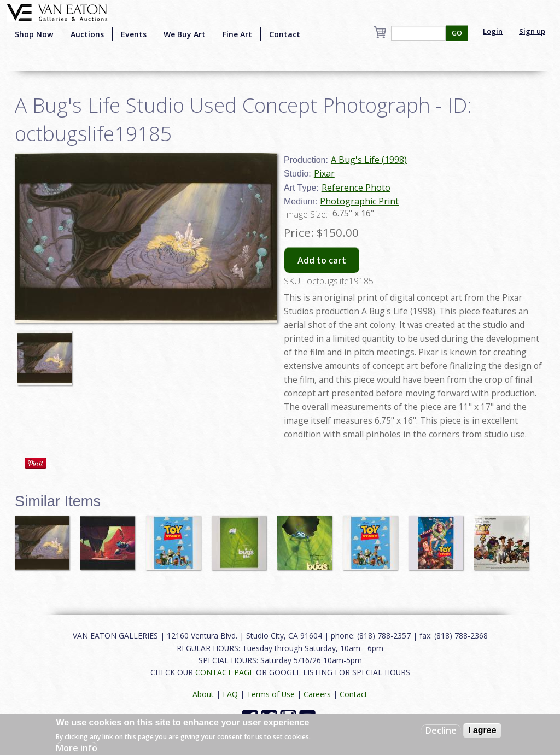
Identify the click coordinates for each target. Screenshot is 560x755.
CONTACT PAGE (224, 672)
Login (493, 31)
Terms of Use (271, 694)
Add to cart (322, 260)
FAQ (230, 694)
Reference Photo (356, 188)
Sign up (532, 31)
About (203, 694)
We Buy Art (185, 34)
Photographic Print (359, 201)
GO (457, 33)
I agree (482, 730)
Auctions (87, 34)
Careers (317, 694)
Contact (285, 34)
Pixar (324, 173)
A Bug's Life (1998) (369, 160)
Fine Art (237, 34)
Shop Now (34, 34)
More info (77, 748)
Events (134, 34)
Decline (441, 730)
